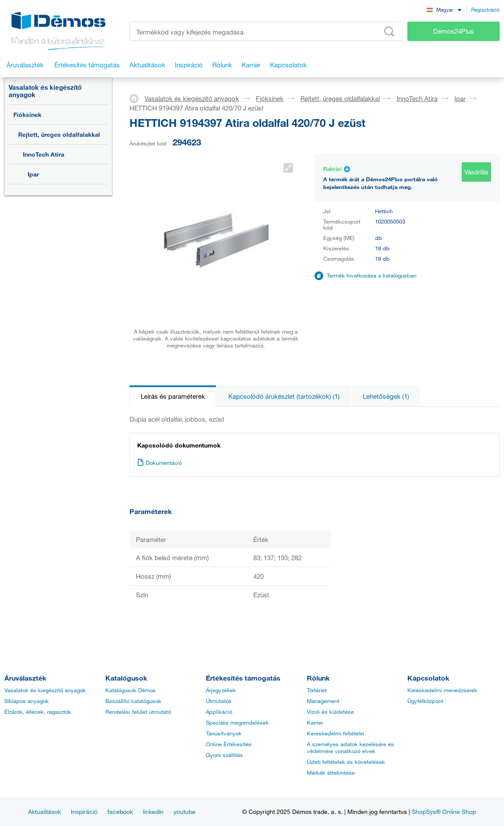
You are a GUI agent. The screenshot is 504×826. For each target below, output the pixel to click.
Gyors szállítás (224, 755)
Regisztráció (485, 9)
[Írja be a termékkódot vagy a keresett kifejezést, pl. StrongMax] (266, 31)
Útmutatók (219, 701)
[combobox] (444, 9)
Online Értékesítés (229, 744)
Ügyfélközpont (425, 701)
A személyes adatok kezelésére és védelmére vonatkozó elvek (350, 747)
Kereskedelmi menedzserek (442, 690)
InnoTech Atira (44, 154)
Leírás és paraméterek (173, 396)
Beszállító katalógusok (133, 701)
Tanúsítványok (224, 733)
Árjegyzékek (221, 690)
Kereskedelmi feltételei (335, 733)
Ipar (33, 174)
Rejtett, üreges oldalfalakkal (59, 134)
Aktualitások (44, 812)
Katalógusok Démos (131, 690)
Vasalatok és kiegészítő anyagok (45, 91)
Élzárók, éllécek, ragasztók (38, 712)
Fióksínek (27, 115)
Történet (317, 690)
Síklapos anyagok (27, 701)
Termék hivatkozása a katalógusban (372, 275)
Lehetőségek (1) (386, 396)
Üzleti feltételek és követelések (346, 762)
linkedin (153, 812)
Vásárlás (476, 172)
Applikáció (219, 712)
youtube (184, 812)
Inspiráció (84, 812)
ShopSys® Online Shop (444, 812)
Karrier (315, 722)
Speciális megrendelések (237, 722)
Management (323, 701)
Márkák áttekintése (331, 772)
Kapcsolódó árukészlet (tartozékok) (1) (284, 396)
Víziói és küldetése (330, 712)
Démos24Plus (454, 31)
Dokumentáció (159, 463)
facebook (120, 812)
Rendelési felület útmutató (138, 712)
